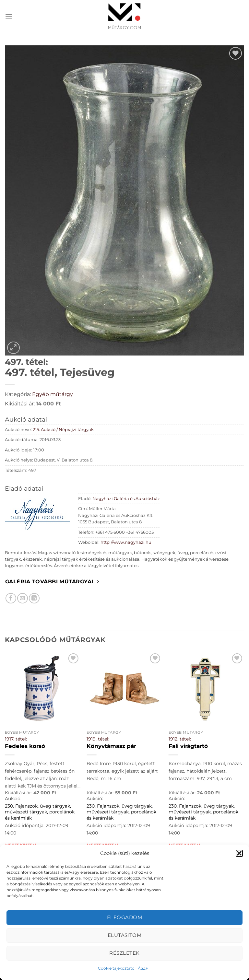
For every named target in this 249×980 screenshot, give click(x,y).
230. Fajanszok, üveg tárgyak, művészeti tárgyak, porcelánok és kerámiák (40, 812)
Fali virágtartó (188, 746)
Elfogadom (124, 917)
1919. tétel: (98, 739)
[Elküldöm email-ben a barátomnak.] (23, 598)
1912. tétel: (180, 739)
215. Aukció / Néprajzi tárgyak (63, 430)
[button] (239, 853)
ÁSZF (143, 968)
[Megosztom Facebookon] (11, 598)
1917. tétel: (16, 739)
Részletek (124, 953)
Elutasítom (125, 935)
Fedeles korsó (25, 746)
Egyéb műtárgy (53, 394)
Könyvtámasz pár (111, 746)
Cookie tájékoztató (116, 968)
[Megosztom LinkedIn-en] (34, 598)
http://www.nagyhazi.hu (126, 542)
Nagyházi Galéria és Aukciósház (126, 499)
